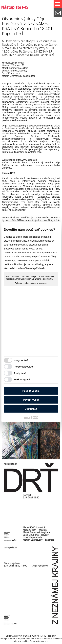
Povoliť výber (31, 400)
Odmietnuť (31, 409)
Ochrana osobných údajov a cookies (31, 283)
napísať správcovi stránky (30, 639)
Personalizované (24, 367)
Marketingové (22, 379)
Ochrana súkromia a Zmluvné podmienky (35, 279)
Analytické (20, 373)
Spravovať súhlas (38, 641)
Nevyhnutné (21, 360)
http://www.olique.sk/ (27, 160)
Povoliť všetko (31, 391)
